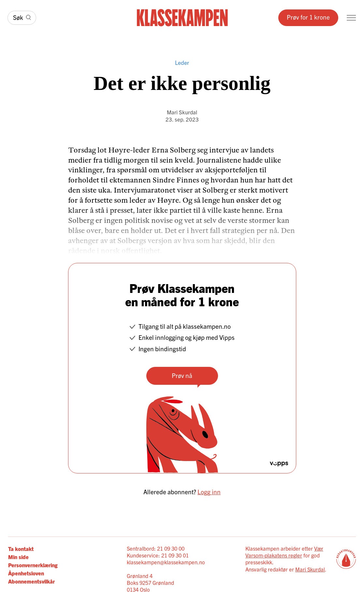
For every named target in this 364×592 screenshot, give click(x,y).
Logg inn (209, 492)
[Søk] (22, 18)
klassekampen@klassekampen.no (166, 562)
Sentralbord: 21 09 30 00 (156, 548)
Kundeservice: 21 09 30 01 (158, 555)
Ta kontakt (21, 549)
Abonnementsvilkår (31, 581)
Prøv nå (182, 375)
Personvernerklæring (33, 565)
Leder (182, 62)
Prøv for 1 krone (308, 17)
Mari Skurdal (182, 112)
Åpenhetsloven (26, 573)
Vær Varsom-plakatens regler (284, 552)
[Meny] (351, 18)
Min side (18, 557)
